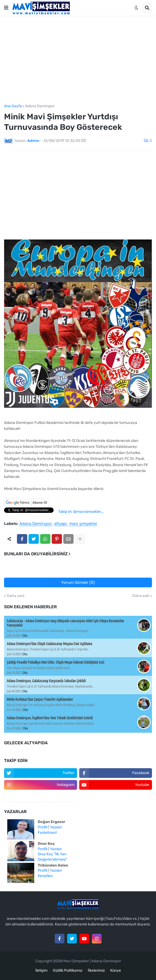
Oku (25, 636)
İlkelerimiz (96, 970)
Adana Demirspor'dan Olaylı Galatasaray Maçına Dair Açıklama (49, 644)
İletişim (41, 970)
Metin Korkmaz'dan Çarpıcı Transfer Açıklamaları (40, 699)
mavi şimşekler (83, 524)
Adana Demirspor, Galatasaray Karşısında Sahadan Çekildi (46, 681)
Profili (43, 827)
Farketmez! (47, 833)
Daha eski (141, 596)
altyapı (60, 524)
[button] (6, 8)
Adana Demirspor (40, 106)
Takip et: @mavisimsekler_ (81, 512)
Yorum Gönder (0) (78, 582)
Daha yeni (15, 596)
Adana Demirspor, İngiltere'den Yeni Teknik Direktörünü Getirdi (50, 718)
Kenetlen (45, 876)
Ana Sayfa (13, 106)
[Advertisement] (78, 60)
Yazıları (56, 827)
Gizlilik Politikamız (68, 970)
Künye (116, 970)
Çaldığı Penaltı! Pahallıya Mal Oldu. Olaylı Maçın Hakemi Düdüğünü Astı (56, 662)
